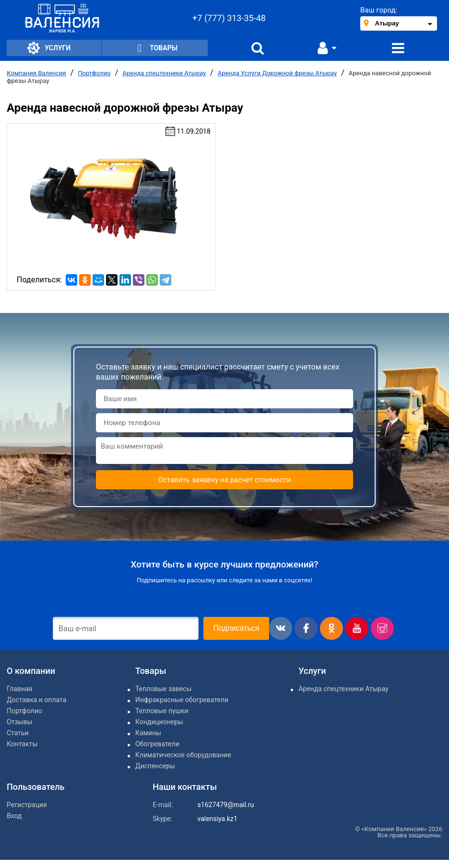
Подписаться (236, 628)
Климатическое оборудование (183, 755)
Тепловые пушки (162, 711)
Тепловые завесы (163, 689)
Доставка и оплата (36, 700)
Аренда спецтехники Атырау (164, 73)
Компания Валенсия (36, 73)
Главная (19, 689)
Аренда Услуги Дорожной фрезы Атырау (278, 73)
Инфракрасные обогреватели (182, 700)
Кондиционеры (159, 722)
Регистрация (27, 805)
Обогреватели (157, 744)
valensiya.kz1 (218, 819)
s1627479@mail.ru (226, 805)
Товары (155, 48)
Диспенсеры (155, 766)
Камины (148, 733)
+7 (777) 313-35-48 (229, 18)
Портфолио (94, 73)
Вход (14, 816)
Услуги (49, 48)
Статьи (18, 733)
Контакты (22, 744)
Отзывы (19, 722)
